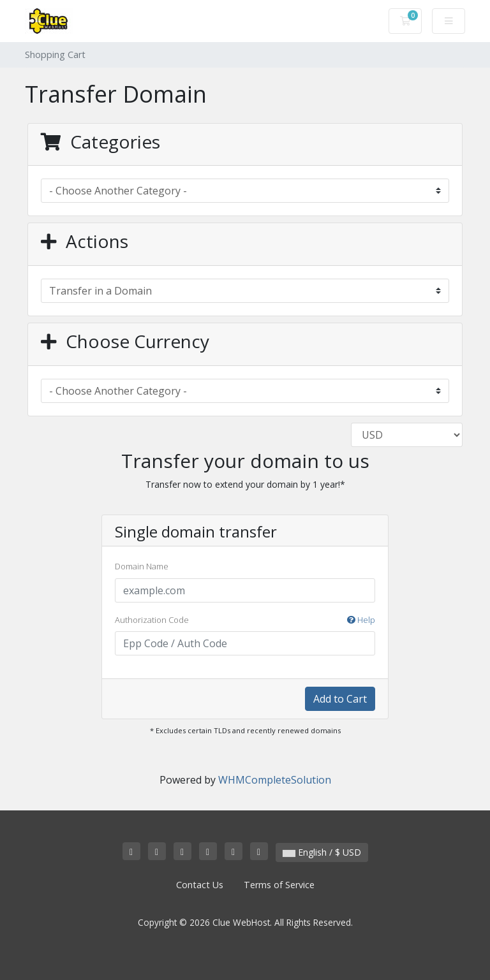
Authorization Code (245, 620)
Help (361, 620)
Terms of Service (279, 885)
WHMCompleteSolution (275, 780)
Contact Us (200, 885)
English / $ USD (322, 852)
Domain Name (142, 566)
